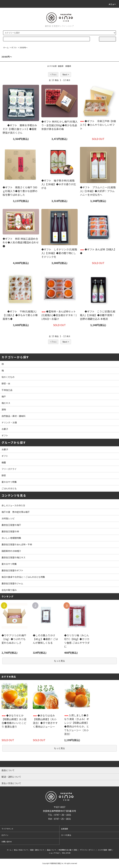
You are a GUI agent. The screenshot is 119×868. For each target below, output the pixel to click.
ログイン (5, 835)
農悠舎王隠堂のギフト (12, 570)
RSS (64, 853)
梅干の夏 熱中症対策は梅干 (16, 512)
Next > (66, 74)
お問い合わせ (7, 842)
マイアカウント (8, 829)
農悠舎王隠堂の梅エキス (13, 557)
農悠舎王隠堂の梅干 (11, 525)
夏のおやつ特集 (9, 564)
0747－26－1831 (63, 815)
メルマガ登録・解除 (105, 850)
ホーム (6, 47)
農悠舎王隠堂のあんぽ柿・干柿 (17, 544)
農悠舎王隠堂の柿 (10, 531)
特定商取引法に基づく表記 (68, 850)
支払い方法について (21, 850)
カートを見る (66, 835)
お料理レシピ (8, 518)
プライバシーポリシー (87, 850)
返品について (51, 850)
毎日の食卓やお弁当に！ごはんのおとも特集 (23, 577)
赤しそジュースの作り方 (13, 505)
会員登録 (64, 829)
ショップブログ (54, 853)
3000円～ (24, 47)
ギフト (14, 47)
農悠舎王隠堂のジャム (12, 583)
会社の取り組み (9, 590)
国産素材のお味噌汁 (11, 551)
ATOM (68, 853)
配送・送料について (37, 850)
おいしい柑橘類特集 (11, 538)
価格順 (61, 66)
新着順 (68, 66)
